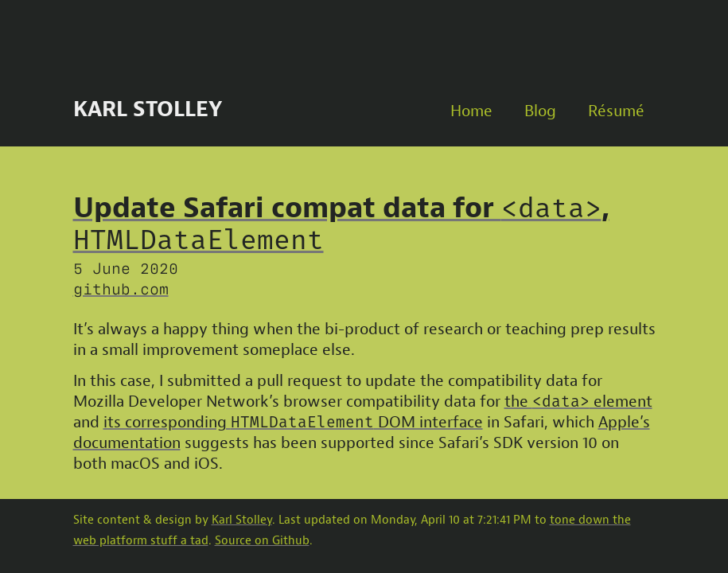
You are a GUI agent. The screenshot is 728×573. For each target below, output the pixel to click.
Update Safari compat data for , (341, 223)
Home (471, 111)
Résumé (616, 111)
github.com (121, 287)
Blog (540, 111)
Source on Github (262, 541)
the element (578, 401)
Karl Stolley (148, 109)
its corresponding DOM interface (293, 422)
